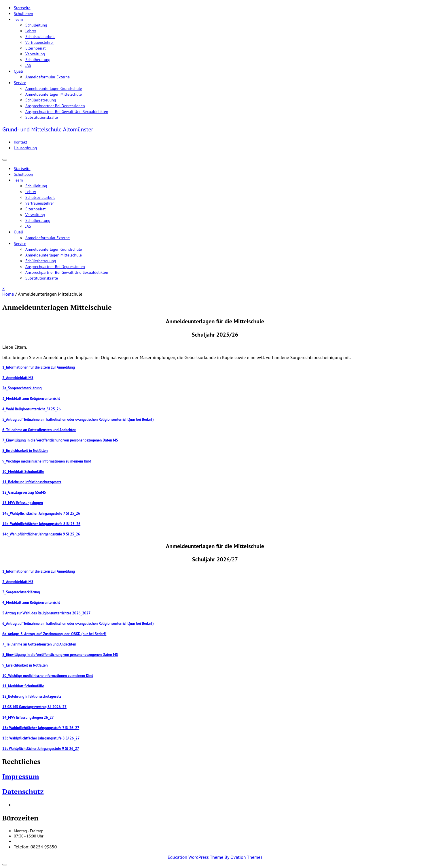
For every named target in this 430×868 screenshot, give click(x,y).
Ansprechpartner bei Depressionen (55, 106)
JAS (28, 65)
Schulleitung (36, 25)
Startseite (22, 8)
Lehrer (31, 31)
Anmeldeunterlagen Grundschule (54, 88)
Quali (18, 71)
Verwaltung (35, 54)
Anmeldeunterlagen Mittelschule (54, 94)
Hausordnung (25, 148)
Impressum (21, 776)
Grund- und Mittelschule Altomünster (48, 129)
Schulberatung (38, 60)
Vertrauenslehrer (40, 42)
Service (20, 83)
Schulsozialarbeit (40, 37)
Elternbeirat (36, 48)
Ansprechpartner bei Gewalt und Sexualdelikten (67, 112)
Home (8, 294)
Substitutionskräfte (42, 117)
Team (18, 19)
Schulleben (23, 14)
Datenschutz (23, 791)
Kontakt (20, 142)
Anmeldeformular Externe (48, 77)
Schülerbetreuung (41, 100)
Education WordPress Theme (215, 857)
